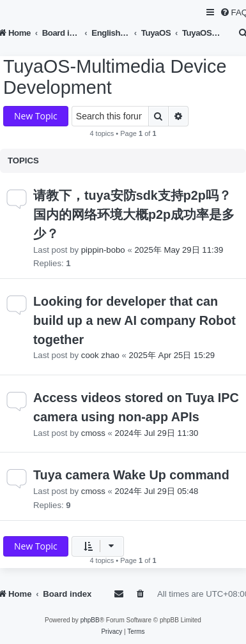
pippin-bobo (103, 250)
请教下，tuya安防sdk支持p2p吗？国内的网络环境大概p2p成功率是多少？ (134, 214)
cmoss (93, 433)
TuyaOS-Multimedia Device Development (115, 77)
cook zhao (100, 355)
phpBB (90, 620)
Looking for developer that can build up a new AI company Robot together (135, 320)
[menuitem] (141, 594)
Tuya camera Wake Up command (131, 475)
